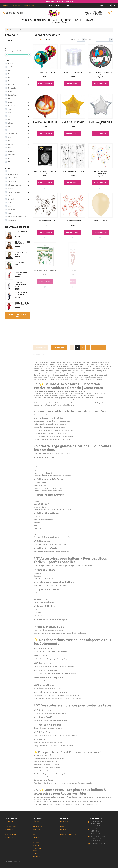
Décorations (54, 20)
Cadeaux (36, 840)
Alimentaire (37, 856)
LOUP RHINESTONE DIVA (22, 233)
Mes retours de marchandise (70, 824)
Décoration (37, 848)
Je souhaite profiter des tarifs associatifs (59, 1)
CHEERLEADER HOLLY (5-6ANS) (22, 273)
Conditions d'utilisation (13, 832)
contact (6, 5)
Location (77, 20)
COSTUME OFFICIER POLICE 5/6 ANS (22, 294)
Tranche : (8, 51)
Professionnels (28, 5)
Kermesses (66, 20)
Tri (95, 40)
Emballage (36, 845)
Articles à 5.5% (38, 853)
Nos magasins (10, 829)
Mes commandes (66, 821)
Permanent (36, 843)
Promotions (9, 821)
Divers (35, 851)
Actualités (16, 5)
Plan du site (9, 837)
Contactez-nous (11, 827)
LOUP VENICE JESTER (22, 262)
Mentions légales (11, 835)
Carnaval (36, 837)
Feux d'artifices (90, 20)
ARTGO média (17, 862)
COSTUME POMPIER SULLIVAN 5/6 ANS (22, 304)
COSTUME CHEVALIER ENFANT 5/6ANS (22, 285)
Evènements (27, 20)
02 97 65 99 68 (14, 13)
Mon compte (65, 818)
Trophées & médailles (60, 22)
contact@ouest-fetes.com (98, 844)
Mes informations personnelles (71, 832)
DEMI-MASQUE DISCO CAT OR (22, 253)
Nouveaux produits (17, 227)
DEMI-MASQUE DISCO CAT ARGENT (22, 243)
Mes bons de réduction (68, 835)
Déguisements (40, 20)
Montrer (73, 40)
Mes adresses (65, 829)
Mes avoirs (64, 827)
